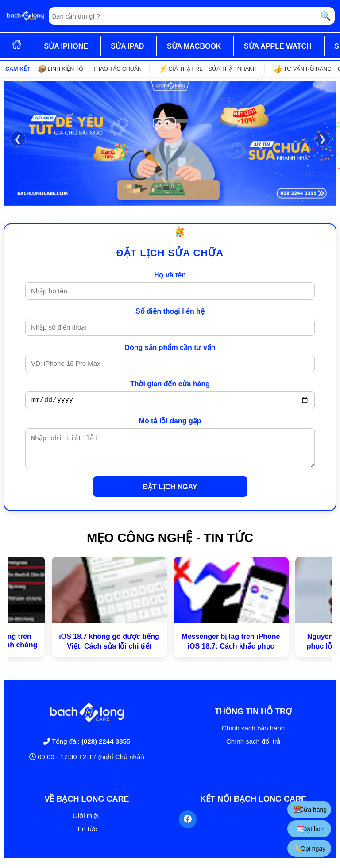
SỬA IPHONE (66, 46)
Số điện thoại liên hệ (170, 311)
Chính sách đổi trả (253, 748)
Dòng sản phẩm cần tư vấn (170, 348)
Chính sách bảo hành (253, 735)
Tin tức (87, 835)
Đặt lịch (310, 829)
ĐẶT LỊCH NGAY (170, 494)
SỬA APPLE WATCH (278, 46)
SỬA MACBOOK (194, 46)
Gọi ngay (310, 848)
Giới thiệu (87, 822)
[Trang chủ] (25, 16)
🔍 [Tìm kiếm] (326, 16)
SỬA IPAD (127, 46)
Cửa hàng (310, 809)
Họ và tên (170, 275)
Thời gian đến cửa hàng (170, 384)
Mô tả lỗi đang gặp (170, 422)
